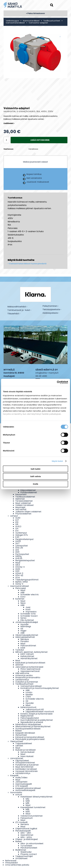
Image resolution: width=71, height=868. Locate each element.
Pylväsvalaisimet (29, 492)
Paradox (25, 641)
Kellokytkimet (27, 656)
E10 (17, 522)
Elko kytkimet (27, 620)
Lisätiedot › (9, 123)
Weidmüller (26, 852)
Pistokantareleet (29, 848)
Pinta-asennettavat (30, 669)
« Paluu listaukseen (35, 13)
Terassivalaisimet (24, 501)
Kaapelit (14, 775)
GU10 (18, 518)
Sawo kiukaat (27, 756)
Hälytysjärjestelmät (25, 637)
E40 (17, 537)
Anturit (19, 795)
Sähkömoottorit (28, 707)
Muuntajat (20, 507)
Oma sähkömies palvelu (17, 865)
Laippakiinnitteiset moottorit (40, 712)
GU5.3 (18, 527)
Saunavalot (21, 495)
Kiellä (35, 484)
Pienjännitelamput (24, 539)
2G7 (17, 543)
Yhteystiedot (11, 863)
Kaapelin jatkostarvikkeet (28, 788)
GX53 (18, 541)
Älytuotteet (21, 735)
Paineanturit (27, 818)
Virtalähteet (21, 858)
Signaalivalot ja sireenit (32, 722)
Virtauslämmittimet (25, 763)
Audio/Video (21, 778)
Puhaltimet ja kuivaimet (27, 765)
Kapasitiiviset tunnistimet (33, 807)
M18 (27, 803)
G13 (17, 550)
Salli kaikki (36, 469)
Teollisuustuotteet (52, 21)
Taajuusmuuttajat (24, 856)
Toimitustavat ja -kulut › (19, 310)
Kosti (28, 609)
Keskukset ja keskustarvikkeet (30, 663)
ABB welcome (22, 673)
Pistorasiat (21, 588)
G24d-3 (19, 573)
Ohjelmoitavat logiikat (26, 829)
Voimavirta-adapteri (38, 23)
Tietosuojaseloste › (52, 310)
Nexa (23, 603)
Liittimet (19, 665)
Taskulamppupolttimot (27, 580)
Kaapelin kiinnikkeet (25, 733)
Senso (23, 618)
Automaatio (16, 792)
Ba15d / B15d (21, 582)
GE (22, 629)
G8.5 (18, 565)
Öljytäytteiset (22, 761)
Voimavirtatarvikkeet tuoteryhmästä (28, 264)
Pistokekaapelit (23, 831)
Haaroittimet (27, 835)
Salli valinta (36, 476)
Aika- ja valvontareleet (32, 844)
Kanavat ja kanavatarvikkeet (30, 737)
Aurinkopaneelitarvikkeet (28, 729)
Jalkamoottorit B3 (35, 710)
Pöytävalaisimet (23, 514)
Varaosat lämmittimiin (26, 771)
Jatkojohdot (21, 782)
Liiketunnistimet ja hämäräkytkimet (33, 726)
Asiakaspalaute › (51, 313)
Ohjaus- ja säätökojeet (27, 839)
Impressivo (31, 612)
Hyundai (24, 624)
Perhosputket (22, 554)
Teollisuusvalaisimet (25, 497)
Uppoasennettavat (30, 671)
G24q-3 (19, 584)
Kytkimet (20, 599)
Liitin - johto (26, 837)
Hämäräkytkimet (29, 658)
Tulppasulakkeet (24, 743)
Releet (19, 731)
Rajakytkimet (27, 716)
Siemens (25, 639)
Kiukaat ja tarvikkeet (26, 750)
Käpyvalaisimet (28, 490)
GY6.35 (19, 558)
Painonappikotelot (30, 718)
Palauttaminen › (50, 306)
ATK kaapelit (22, 786)
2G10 (18, 569)
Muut (18, 563)
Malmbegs (26, 626)
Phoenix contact (29, 854)
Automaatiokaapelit (25, 790)
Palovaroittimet (28, 646)
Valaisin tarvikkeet (25, 505)
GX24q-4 (20, 567)
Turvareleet (26, 846)
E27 (17, 520)
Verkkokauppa (12, 21)
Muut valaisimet (23, 503)
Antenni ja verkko (24, 675)
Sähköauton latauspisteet (28, 724)
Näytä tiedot (57, 461)
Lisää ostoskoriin (40, 140)
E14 (17, 531)
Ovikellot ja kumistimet (27, 682)
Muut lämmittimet (24, 767)
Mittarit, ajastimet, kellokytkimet (31, 652)
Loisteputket (22, 546)
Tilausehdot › (14, 314)
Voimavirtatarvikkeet (15, 23)
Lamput (14, 516)
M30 (28, 801)
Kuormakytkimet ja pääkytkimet (37, 720)
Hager (23, 631)
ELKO (23, 597)
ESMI (23, 648)
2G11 (17, 552)
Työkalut (20, 650)
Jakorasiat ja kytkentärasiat (29, 667)
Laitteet (19, 746)
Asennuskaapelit (24, 784)
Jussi (28, 607)
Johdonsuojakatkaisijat (27, 622)
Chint (28, 697)
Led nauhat (21, 509)
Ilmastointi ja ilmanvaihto (28, 677)
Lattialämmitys (23, 773)
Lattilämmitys (22, 680)
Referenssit (11, 861)
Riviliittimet (21, 850)
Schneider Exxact (29, 616)
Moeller (29, 695)
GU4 (18, 578)
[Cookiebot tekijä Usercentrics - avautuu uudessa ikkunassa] (57, 382)
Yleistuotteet (17, 741)
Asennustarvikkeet (31, 21)
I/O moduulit (22, 822)
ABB (22, 592)
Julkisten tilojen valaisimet (28, 512)
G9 (17, 524)
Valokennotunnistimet (32, 816)
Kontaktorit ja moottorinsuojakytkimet (40, 688)
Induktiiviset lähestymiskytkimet (36, 797)
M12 (27, 799)
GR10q (18, 556)
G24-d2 (19, 575)
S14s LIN (19, 548)
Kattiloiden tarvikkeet (26, 769)
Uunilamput (21, 533)
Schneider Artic (28, 614)
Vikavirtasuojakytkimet (27, 635)
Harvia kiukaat (28, 752)
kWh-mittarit (27, 654)
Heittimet (20, 499)
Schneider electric (30, 595)
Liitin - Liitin (26, 833)
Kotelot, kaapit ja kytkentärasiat (37, 714)
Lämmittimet (17, 758)
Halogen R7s (22, 535)
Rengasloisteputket (25, 560)
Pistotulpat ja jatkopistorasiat (30, 739)
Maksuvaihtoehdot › (17, 307)
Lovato (29, 692)
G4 (17, 529)
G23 (17, 571)
